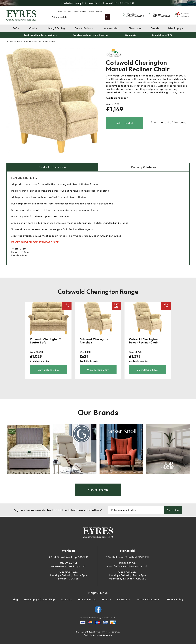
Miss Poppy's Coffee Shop (40, 599)
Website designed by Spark (98, 635)
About (76, 12)
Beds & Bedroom (85, 28)
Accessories (111, 28)
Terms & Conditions (149, 599)
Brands (155, 28)
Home (60, 12)
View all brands (98, 490)
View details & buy (48, 370)
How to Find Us (87, 599)
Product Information (52, 167)
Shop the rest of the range (169, 122)
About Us (66, 599)
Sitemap (116, 632)
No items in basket (185, 15)
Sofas (16, 28)
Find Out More (125, 3)
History (107, 599)
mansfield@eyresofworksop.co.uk (127, 566)
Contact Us (124, 599)
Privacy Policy (175, 599)
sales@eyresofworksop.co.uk (69, 566)
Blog (15, 599)
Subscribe (173, 510)
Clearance (135, 28)
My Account (68, 12)
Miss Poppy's (176, 28)
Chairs (33, 28)
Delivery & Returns (95, 12)
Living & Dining (56, 28)
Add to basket (125, 123)
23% (67, 306)
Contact (83, 12)
